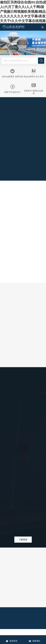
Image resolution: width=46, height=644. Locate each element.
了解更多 (23, 540)
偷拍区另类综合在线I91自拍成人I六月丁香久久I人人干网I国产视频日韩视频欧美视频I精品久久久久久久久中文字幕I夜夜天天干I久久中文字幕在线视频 (23, 12)
